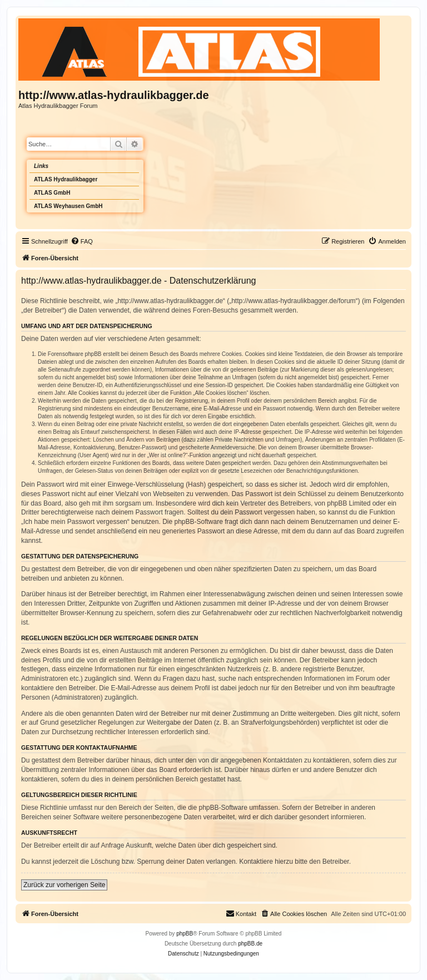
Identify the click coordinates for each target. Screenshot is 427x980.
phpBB (185, 934)
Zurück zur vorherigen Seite (64, 885)
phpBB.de (250, 944)
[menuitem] (82, 241)
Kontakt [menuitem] (241, 913)
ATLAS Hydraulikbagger (66, 179)
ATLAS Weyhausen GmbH (68, 206)
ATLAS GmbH (52, 193)
